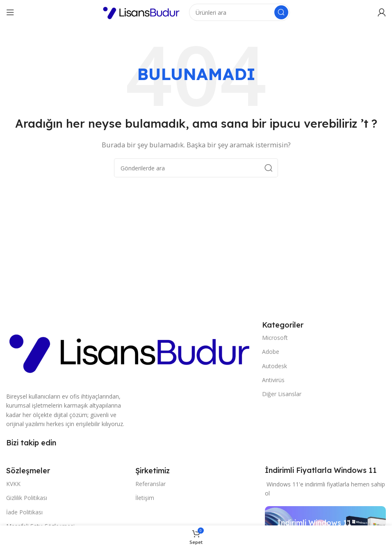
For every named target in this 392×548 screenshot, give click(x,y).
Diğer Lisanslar (282, 394)
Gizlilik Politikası (27, 498)
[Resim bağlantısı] (130, 351)
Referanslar (150, 484)
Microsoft (275, 338)
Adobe (271, 352)
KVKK (13, 484)
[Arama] (239, 12)
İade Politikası (24, 512)
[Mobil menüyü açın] (10, 12)
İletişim (145, 498)
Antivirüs (273, 380)
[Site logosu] (141, 11)
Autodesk (275, 366)
